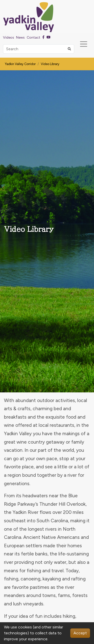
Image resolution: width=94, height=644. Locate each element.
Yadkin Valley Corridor (20, 64)
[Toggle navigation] (84, 44)
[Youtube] (48, 37)
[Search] (39, 49)
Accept (80, 633)
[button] (69, 49)
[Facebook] (43, 37)
